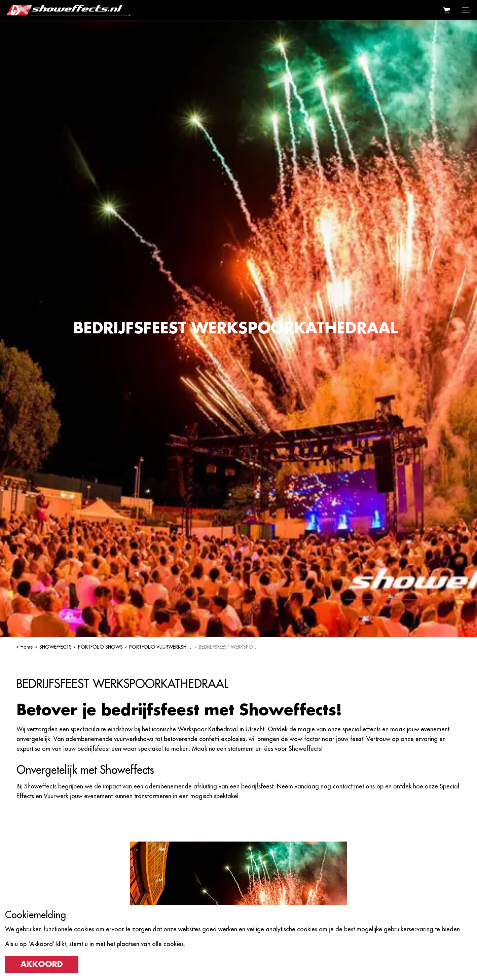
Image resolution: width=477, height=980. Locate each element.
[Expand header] (467, 10)
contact (343, 786)
